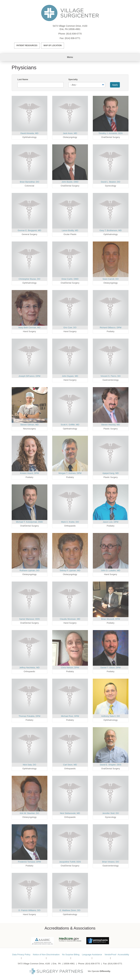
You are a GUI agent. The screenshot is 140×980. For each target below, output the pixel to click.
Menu (70, 57)
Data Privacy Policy (21, 955)
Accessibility (123, 955)
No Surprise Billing (71, 955)
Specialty (73, 79)
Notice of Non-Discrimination (46, 955)
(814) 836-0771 (73, 38)
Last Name (23, 79)
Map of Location (53, 45)
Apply (115, 85)
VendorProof (110, 955)
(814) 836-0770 (74, 34)
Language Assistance (92, 955)
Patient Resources (27, 45)
